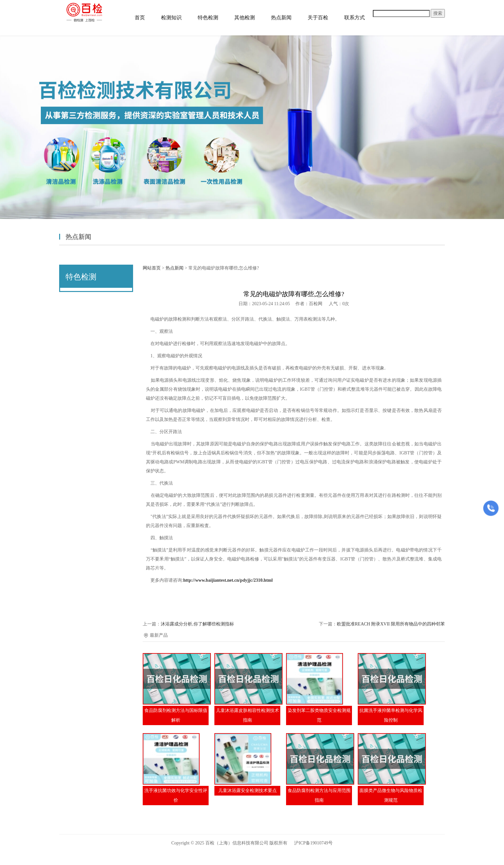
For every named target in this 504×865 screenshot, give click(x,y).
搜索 (438, 13)
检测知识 (171, 18)
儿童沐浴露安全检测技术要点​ (248, 791)
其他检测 (245, 18)
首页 (140, 18)
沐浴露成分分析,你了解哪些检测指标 (197, 624)
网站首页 (152, 268)
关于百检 (318, 18)
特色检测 (208, 18)
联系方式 (355, 18)
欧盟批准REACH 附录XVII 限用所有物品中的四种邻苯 (391, 624)
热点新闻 (281, 18)
